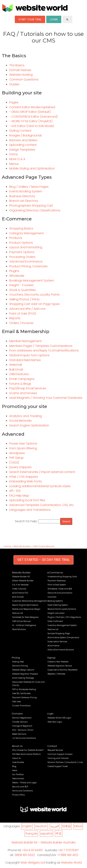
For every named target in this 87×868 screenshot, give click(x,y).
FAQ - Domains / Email (23, 730)
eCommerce (55, 573)
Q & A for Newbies (20, 585)
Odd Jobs (16, 702)
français (31, 834)
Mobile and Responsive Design (26, 609)
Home (8, 546)
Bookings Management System (32, 281)
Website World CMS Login (59, 718)
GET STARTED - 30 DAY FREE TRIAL (43, 560)
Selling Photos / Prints (24, 299)
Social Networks (20, 421)
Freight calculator (56, 613)
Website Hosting (21, 75)
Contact (52, 746)
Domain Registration (22, 718)
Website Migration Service (60, 666)
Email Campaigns (22, 379)
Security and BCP (20, 787)
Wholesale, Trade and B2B (60, 589)
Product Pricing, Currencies (28, 266)
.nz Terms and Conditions (24, 738)
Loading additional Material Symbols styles (40, 486)
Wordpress (17, 453)
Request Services (55, 750)
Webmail (16, 365)
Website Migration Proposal (25, 674)
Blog (14, 766)
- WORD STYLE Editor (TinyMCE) (31, 121)
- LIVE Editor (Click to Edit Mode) (32, 126)
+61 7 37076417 (68, 850)
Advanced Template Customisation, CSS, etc (42, 505)
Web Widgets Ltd (33, 863)
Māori (78, 826)
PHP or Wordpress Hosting (24, 689)
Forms (14, 154)
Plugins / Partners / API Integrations (64, 617)
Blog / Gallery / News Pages (29, 187)
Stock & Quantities (22, 290)
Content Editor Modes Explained (32, 107)
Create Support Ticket (58, 766)
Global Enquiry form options (29, 355)
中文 (59, 834)
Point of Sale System (57, 585)
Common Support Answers (60, 754)
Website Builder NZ (21, 577)
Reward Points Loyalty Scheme (62, 609)
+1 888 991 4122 (68, 855)
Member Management (25, 341)
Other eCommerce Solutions (61, 650)
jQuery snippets (20, 467)
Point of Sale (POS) (23, 314)
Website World (71, 863)
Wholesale (17, 276)
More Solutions (19, 629)
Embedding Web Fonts (26, 481)
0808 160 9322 (25, 855)
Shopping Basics (21, 228)
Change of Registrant (22, 726)
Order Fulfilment (55, 621)
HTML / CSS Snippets (24, 477)
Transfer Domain (20, 722)
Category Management (26, 233)
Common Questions (24, 79)
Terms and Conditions (22, 791)
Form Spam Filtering (23, 448)
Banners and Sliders (23, 140)
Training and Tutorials (58, 758)
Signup (51, 658)
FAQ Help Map (19, 496)
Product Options (21, 243)
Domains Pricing (20, 666)
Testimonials (18, 779)
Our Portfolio (18, 774)
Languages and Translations (30, 510)
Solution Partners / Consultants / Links (65, 762)
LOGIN (54, 19)
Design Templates (22, 150)
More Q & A (17, 159)
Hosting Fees (18, 662)
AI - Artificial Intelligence (24, 625)
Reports (15, 318)
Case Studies (18, 762)
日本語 (66, 826)
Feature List (18, 613)
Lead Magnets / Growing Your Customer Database (46, 398)
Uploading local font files (27, 500)
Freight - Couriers (21, 285)
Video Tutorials (19, 589)
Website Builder (22, 546)
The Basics (17, 65)
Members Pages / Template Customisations (41, 346)
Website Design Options (23, 670)
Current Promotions (21, 706)
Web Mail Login (55, 722)
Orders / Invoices (21, 323)
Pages (14, 102)
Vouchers (52, 597)
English (27, 826)
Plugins (14, 271)
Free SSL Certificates (21, 693)
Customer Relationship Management (30, 601)
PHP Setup (16, 458)
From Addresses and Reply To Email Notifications (44, 350)
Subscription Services (57, 642)
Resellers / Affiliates (56, 674)
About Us (17, 746)
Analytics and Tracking (26, 416)
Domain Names (20, 70)
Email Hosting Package (23, 678)
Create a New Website (58, 662)
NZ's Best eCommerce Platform (27, 754)
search (67, 20)
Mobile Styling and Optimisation (32, 168)
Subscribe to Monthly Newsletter (63, 670)
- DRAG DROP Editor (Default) (30, 112)
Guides (14, 84)
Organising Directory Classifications (35, 210)
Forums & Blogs (20, 384)
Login (50, 714)
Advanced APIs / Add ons (27, 309)
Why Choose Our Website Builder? (28, 750)
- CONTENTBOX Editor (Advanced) (33, 117)
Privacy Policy (19, 795)
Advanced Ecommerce (26, 261)
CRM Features (19, 374)
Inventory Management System (62, 625)
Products (16, 238)
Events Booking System (26, 191)
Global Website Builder (23, 581)
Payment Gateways (57, 581)
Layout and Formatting (26, 247)
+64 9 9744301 (32, 850)
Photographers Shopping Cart (31, 206)
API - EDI (15, 491)
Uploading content (23, 145)
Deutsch (41, 826)
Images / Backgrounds (26, 135)
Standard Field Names (25, 360)
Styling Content (20, 131)
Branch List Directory (24, 201)
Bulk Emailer (18, 597)
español (46, 834)
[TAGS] (14, 463)
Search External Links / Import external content (42, 472)
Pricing (16, 658)
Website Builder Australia (58, 842)
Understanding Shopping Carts (62, 577)
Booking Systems (55, 601)
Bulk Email (16, 369)
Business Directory (22, 196)
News (15, 770)
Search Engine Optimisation (29, 425)
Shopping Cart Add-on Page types (34, 304)
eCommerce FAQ (20, 593)
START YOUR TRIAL (30, 19)
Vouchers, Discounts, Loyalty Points (34, 295)
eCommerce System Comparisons (63, 638)
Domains (17, 714)
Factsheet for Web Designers (25, 617)
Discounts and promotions (60, 593)
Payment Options (22, 252)
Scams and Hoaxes (23, 393)
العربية (55, 826)
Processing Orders (22, 257)
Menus (14, 164)
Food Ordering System (58, 605)
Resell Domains (19, 734)
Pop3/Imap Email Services (28, 388)
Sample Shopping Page (59, 633)
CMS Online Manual (43, 546)
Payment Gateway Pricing (24, 698)
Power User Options (23, 444)
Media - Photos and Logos (24, 783)
